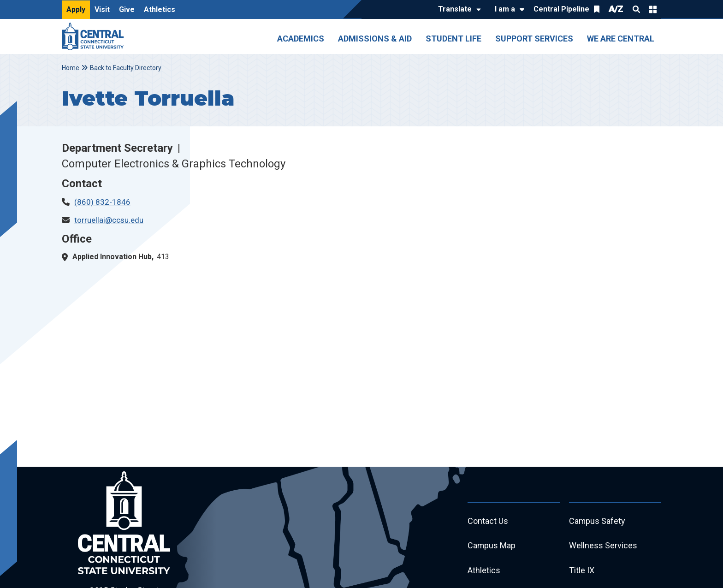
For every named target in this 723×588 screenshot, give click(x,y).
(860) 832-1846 (102, 202)
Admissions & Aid (375, 39)
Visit (102, 9)
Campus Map (492, 546)
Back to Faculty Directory (126, 68)
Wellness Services (603, 546)
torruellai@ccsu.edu (109, 220)
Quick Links (653, 9)
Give (127, 9)
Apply (76, 9)
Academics (301, 39)
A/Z (616, 9)
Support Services (534, 39)
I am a (505, 9)
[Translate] (457, 10)
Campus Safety (597, 521)
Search (636, 9)
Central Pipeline (561, 9)
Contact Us (488, 521)
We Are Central (621, 39)
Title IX (582, 571)
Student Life (453, 39)
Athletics (160, 9)
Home (71, 68)
